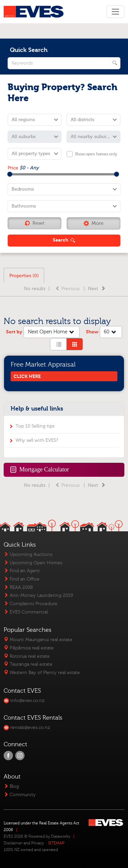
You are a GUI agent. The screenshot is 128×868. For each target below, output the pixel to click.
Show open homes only (96, 154)
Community (20, 795)
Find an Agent (22, 571)
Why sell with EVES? (37, 440)
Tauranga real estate (28, 664)
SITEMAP (56, 843)
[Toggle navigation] (115, 12)
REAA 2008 (18, 587)
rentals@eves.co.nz (27, 727)
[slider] (10, 174)
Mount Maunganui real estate (38, 640)
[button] (94, 223)
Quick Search (29, 50)
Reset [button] (34, 223)
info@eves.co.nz (24, 700)
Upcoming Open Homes (33, 563)
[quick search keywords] (64, 63)
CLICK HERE (27, 376)
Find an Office (22, 579)
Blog (11, 786)
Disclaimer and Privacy (24, 843)
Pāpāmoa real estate (29, 648)
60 (111, 333)
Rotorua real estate (27, 656)
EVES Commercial (26, 612)
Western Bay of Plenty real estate (42, 673)
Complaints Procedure (31, 604)
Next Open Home (52, 333)
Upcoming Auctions (28, 554)
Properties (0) (24, 276)
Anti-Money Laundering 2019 (38, 595)
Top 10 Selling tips (35, 426)
